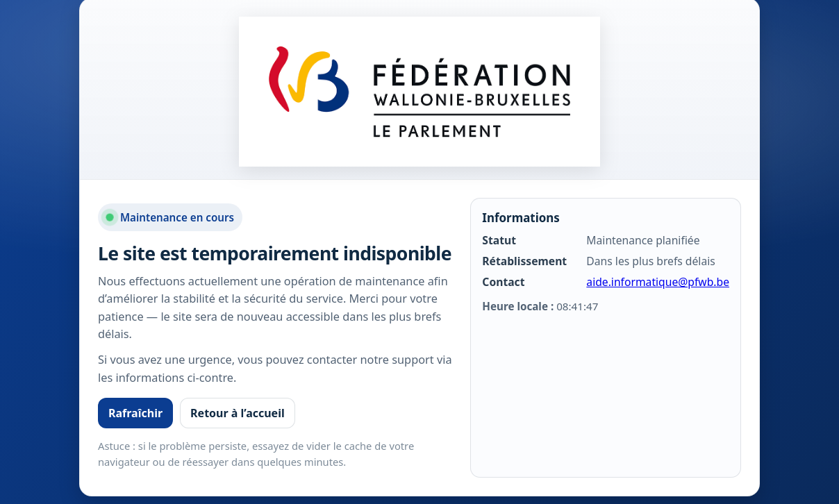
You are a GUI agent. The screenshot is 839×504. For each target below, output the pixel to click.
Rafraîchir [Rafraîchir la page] (135, 413)
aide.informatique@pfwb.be (658, 282)
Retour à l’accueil (238, 413)
